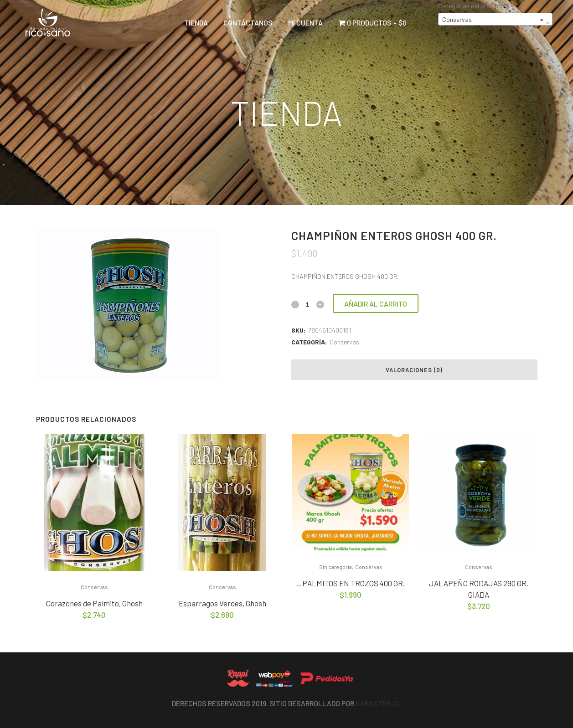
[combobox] (495, 19)
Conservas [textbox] (493, 20)
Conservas (344, 342)
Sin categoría (336, 567)
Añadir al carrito (376, 304)
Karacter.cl (378, 703)
